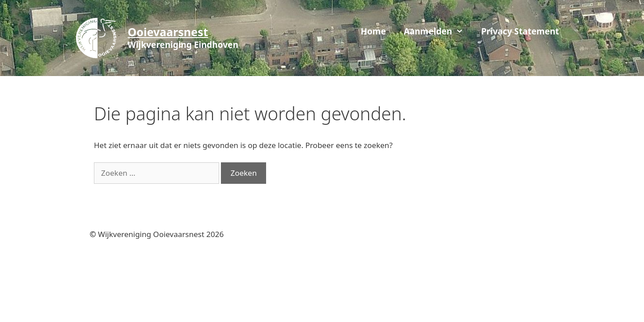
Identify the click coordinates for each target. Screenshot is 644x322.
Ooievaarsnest (168, 32)
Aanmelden (438, 31)
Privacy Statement (520, 31)
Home (373, 31)
